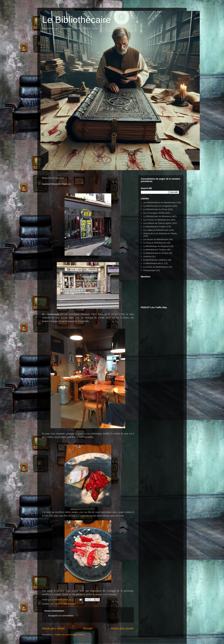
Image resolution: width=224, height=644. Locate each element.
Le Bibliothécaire (77, 20)
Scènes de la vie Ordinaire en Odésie (160, 233)
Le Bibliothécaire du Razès (155, 209)
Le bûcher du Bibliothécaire (156, 267)
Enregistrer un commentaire (61, 616)
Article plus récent (53, 628)
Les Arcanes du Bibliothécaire (157, 220)
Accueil (88, 628)
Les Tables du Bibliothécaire (63, 604)
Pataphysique (149, 270)
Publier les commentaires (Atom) (69, 635)
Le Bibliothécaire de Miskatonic (157, 216)
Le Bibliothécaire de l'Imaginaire (158, 206)
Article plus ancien (122, 628)
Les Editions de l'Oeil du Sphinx (157, 223)
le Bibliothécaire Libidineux (155, 260)
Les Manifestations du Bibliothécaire (159, 203)
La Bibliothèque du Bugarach (156, 246)
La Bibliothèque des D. (153, 263)
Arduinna (147, 256)
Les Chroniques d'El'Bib (154, 213)
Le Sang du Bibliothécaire (155, 243)
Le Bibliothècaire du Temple (156, 253)
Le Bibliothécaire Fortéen (155, 227)
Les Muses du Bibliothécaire (156, 239)
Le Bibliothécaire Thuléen (155, 250)
